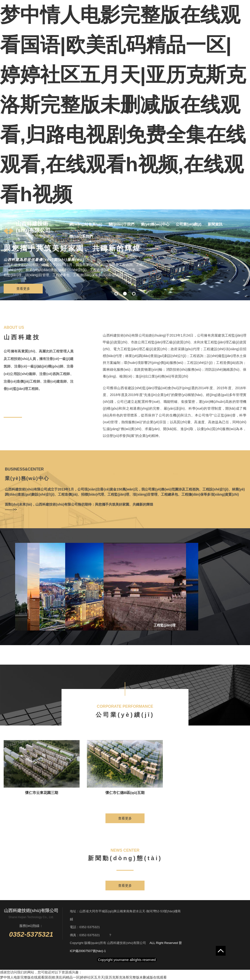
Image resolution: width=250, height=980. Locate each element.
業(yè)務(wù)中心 (155, 224)
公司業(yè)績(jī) (189, 224)
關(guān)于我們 (122, 224)
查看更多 (23, 289)
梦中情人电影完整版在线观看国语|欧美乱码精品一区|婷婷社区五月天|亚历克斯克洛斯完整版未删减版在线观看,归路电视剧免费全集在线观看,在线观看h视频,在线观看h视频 (123, 104)
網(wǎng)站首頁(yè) (86, 224)
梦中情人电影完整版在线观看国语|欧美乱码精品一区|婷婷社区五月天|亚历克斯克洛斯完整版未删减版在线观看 (83, 977)
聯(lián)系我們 (81, 236)
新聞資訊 (215, 224)
